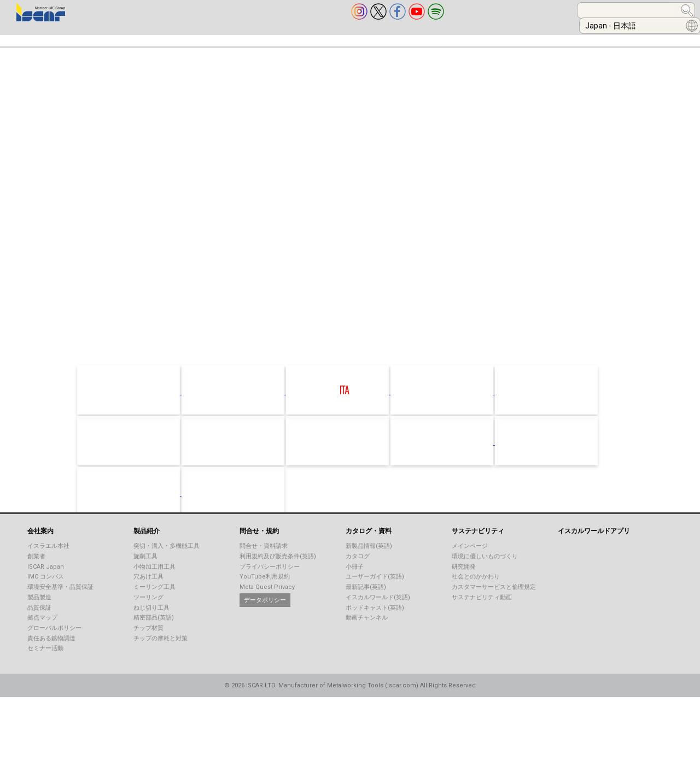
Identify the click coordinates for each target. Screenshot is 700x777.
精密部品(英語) (154, 643)
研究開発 (464, 592)
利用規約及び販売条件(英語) (278, 582)
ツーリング (148, 623)
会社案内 (33, 37)
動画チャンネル (367, 643)
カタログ (358, 582)
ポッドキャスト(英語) (375, 633)
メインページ (470, 571)
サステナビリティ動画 (482, 623)
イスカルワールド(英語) (378, 623)
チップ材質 (148, 653)
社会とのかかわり (476, 602)
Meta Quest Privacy (267, 612)
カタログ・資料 (267, 37)
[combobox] (512, 10)
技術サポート (353, 37)
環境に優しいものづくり (485, 582)
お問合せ (33, 59)
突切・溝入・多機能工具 (167, 571)
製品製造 (39, 623)
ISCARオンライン (444, 37)
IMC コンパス (46, 602)
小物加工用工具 (154, 592)
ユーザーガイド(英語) (375, 602)
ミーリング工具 (154, 612)
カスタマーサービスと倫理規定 (494, 612)
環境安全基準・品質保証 (60, 612)
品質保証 (39, 633)
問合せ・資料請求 (264, 571)
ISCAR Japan (46, 592)
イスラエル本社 (48, 571)
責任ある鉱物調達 (51, 664)
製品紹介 (98, 37)
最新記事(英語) (366, 612)
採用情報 (649, 37)
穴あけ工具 (148, 602)
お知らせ (584, 37)
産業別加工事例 (176, 37)
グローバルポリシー (54, 653)
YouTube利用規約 (265, 602)
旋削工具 (145, 582)
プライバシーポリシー (270, 592)
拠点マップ (42, 643)
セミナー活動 (45, 673)
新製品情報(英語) (369, 571)
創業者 (36, 582)
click (366, 346)
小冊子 (355, 592)
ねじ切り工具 (151, 633)
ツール (522, 37)
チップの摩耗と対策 (161, 664)
